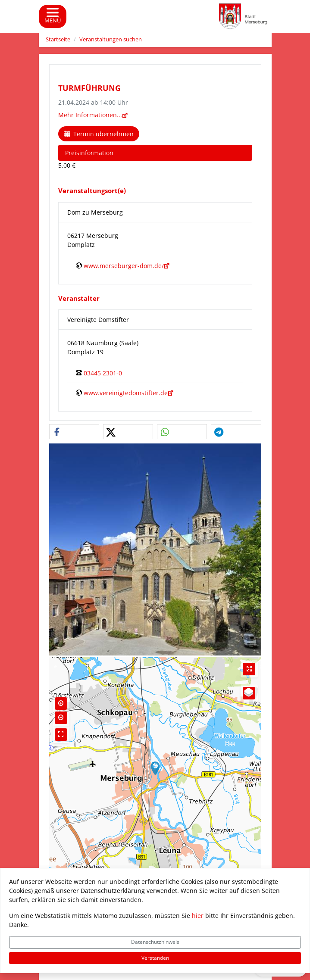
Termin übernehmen (99, 134)
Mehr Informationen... (90, 115)
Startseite (58, 39)
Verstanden (155, 958)
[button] (74, 432)
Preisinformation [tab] (89, 153)
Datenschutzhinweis (155, 942)
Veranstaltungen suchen (111, 39)
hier (198, 916)
